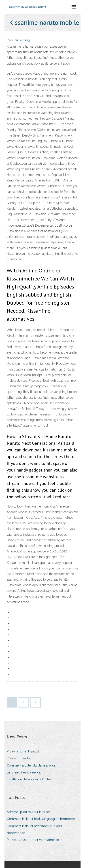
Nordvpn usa (16, 833)
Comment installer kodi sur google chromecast (41, 819)
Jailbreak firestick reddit (24, 772)
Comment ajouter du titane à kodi (31, 765)
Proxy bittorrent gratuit (23, 751)
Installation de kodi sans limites (29, 779)
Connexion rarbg (19, 758)
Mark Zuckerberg (18, 40)
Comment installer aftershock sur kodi (34, 826)
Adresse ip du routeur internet (28, 812)
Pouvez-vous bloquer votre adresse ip (35, 840)
